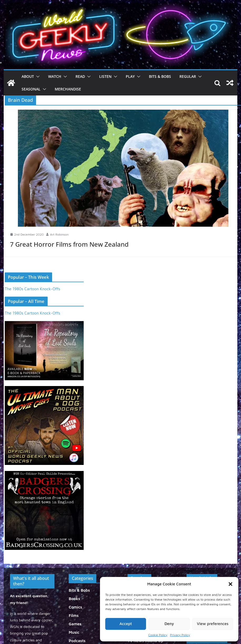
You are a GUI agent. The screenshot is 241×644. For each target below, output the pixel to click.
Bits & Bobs (160, 76)
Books (74, 599)
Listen (105, 76)
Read (80, 76)
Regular (188, 76)
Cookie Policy (158, 635)
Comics (75, 607)
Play (130, 76)
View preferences (213, 624)
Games (75, 624)
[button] (230, 584)
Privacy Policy (180, 635)
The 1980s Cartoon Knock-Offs (32, 289)
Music (74, 632)
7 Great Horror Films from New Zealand (69, 244)
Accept (126, 624)
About (28, 76)
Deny (169, 624)
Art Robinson (59, 234)
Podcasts (77, 641)
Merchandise (68, 89)
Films (74, 615)
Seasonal (31, 89)
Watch (55, 76)
